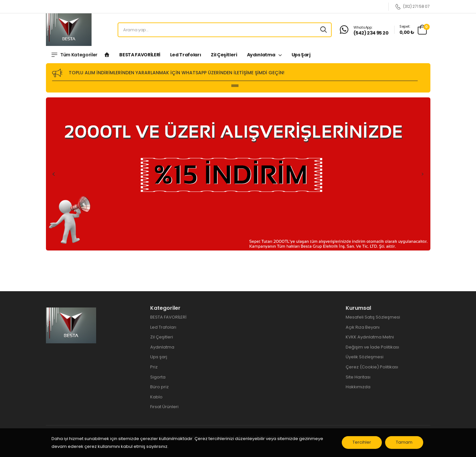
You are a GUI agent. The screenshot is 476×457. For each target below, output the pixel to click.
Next (423, 174)
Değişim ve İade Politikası (372, 347)
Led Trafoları (186, 55)
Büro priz (159, 387)
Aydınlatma (261, 55)
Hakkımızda (358, 387)
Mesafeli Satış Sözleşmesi (373, 317)
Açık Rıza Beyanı (363, 327)
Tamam (406, 444)
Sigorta (158, 377)
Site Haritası (358, 377)
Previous (54, 174)
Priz (154, 367)
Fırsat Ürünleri (164, 407)
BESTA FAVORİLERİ (140, 55)
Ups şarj (301, 55)
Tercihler (363, 444)
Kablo (156, 397)
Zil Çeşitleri (224, 55)
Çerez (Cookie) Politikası (372, 367)
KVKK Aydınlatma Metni (370, 337)
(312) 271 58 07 (412, 7)
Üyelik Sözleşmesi (365, 357)
